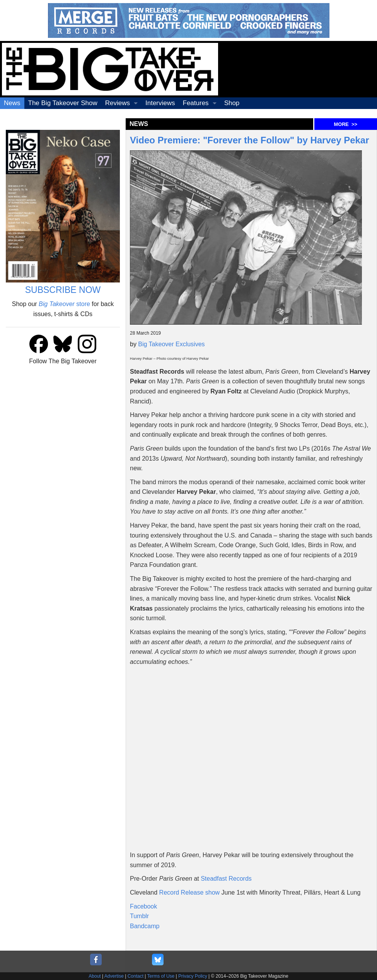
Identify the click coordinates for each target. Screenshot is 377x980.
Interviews (160, 103)
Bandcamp (145, 926)
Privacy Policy (193, 976)
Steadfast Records (226, 879)
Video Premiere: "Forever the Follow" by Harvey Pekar (250, 140)
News (12, 103)
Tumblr (139, 916)
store (64, 304)
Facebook (143, 906)
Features (196, 103)
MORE (346, 124)
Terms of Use (161, 976)
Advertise (114, 976)
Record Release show (190, 892)
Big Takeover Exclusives (171, 344)
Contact (136, 976)
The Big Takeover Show (63, 103)
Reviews (118, 103)
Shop (232, 103)
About (95, 976)
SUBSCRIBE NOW (63, 290)
